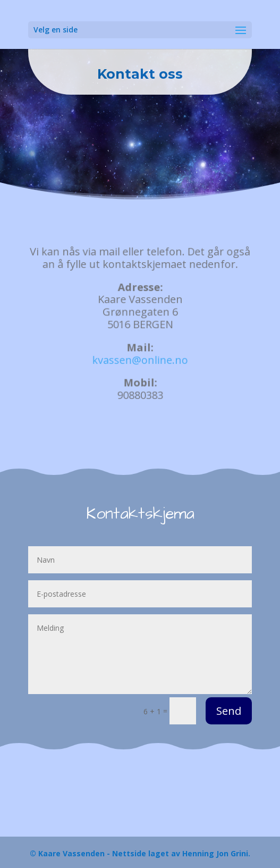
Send (229, 711)
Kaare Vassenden (71, 853)
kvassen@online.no (140, 359)
